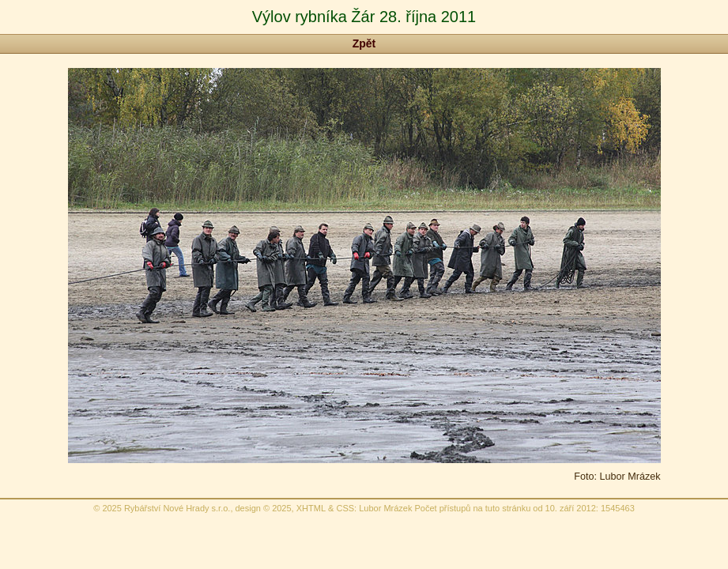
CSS (345, 508)
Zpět (364, 43)
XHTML (311, 508)
